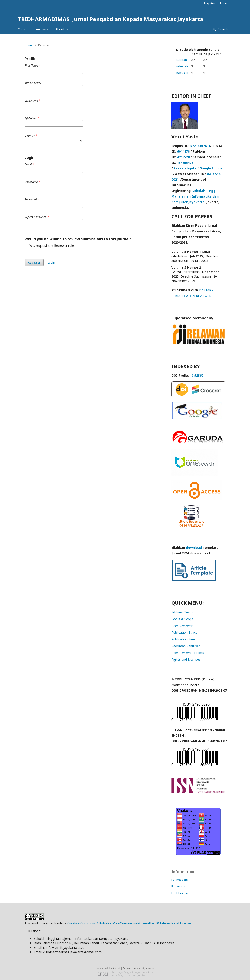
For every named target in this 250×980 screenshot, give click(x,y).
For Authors (179, 886)
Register (209, 3)
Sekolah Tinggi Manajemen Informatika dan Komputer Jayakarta (195, 196)
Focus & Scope (182, 619)
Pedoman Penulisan (186, 646)
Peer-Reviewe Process (188, 653)
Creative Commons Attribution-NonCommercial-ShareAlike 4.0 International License (129, 923)
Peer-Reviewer (182, 626)
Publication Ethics (184, 632)
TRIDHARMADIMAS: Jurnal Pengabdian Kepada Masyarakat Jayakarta (110, 19)
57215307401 (200, 146)
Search (222, 29)
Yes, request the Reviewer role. (50, 246)
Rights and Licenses (186, 659)
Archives (42, 29)
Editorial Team (182, 612)
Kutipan (181, 60)
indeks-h (182, 66)
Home (29, 45)
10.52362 (197, 375)
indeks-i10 (183, 73)
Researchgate (185, 168)
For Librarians (181, 893)
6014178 (183, 151)
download (194, 548)
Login (224, 3)
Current (23, 29)
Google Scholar (212, 168)
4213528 (183, 157)
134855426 (185, 163)
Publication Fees (183, 639)
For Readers (180, 880)
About (60, 29)
